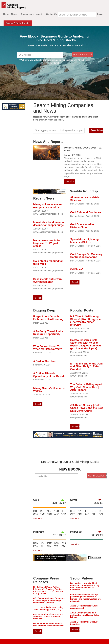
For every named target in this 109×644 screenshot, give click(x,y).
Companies (27, 14)
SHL (94, 514)
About (40, 14)
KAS (87, 514)
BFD (63, 511)
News (15, 14)
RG (42, 511)
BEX (64, 543)
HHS (73, 511)
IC (42, 546)
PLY (80, 511)
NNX (57, 543)
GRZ (80, 514)
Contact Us (51, 14)
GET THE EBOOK (83, 54)
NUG (56, 511)
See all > (70, 181)
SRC (49, 514)
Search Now (97, 130)
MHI (35, 511)
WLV (56, 514)
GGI (101, 514)
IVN (42, 543)
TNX (42, 514)
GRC (73, 514)
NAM (36, 543)
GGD (63, 514)
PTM (50, 543)
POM (36, 546)
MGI (49, 511)
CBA (36, 514)
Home (6, 14)
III (86, 511)
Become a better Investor (18, 23)
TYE (101, 511)
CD (63, 546)
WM (49, 546)
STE (94, 511)
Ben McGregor (77, 204)
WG (56, 546)
